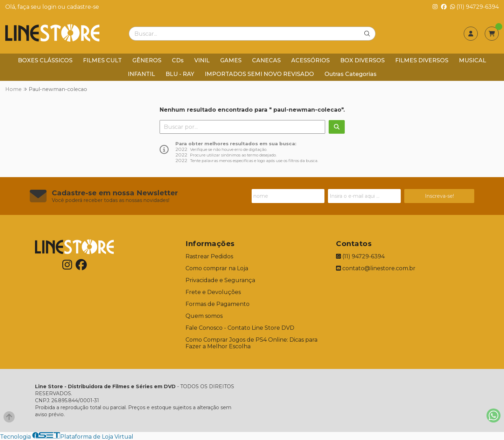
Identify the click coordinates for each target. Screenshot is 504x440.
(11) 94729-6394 (474, 7)
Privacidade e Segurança (220, 280)
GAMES (231, 60)
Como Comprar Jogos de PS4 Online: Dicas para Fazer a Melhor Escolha (251, 343)
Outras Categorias (351, 74)
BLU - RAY (180, 74)
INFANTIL (141, 74)
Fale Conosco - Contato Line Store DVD (240, 328)
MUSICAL (472, 60)
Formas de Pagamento (218, 304)
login (50, 7)
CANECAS (266, 60)
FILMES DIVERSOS (422, 60)
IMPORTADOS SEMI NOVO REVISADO (259, 74)
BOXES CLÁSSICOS (45, 60)
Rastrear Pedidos (209, 256)
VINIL (202, 60)
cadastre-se (83, 7)
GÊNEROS (147, 60)
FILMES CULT (102, 60)
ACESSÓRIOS (310, 60)
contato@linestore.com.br (376, 268)
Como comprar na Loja (217, 268)
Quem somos (204, 316)
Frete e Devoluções (213, 292)
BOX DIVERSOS (362, 60)
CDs (178, 60)
